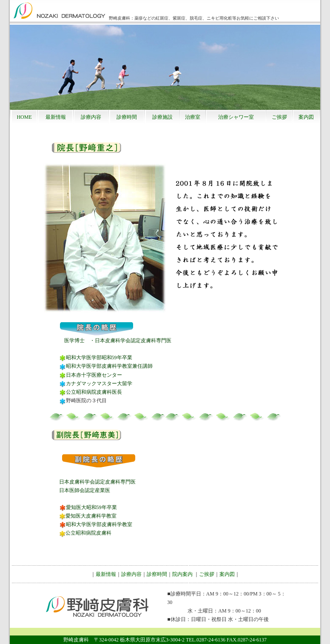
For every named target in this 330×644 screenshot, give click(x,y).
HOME (24, 117)
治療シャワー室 (236, 117)
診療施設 (162, 117)
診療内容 (91, 117)
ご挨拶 (279, 117)
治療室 (193, 117)
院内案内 (182, 574)
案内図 (306, 117)
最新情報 (56, 117)
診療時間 (127, 117)
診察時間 (157, 574)
